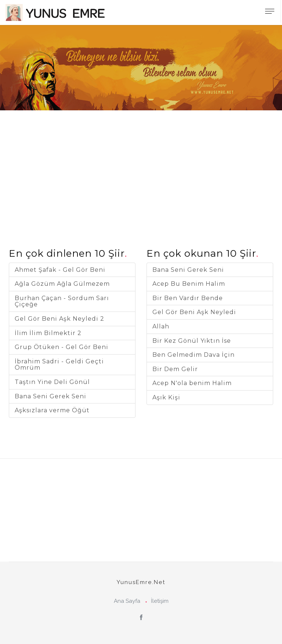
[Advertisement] (141, 162)
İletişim (160, 601)
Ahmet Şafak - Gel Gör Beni (60, 270)
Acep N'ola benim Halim (192, 383)
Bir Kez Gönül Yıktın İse (192, 341)
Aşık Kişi (166, 397)
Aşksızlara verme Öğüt (52, 410)
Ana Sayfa (127, 601)
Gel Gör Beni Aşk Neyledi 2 (59, 319)
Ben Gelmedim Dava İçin (194, 355)
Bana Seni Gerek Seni (50, 396)
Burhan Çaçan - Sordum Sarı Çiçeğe (62, 301)
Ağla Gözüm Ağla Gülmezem (62, 284)
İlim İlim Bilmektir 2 (48, 333)
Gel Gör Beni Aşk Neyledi (194, 312)
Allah (161, 326)
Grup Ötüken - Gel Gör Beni (62, 347)
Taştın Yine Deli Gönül (52, 382)
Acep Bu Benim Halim (189, 284)
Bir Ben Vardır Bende (188, 298)
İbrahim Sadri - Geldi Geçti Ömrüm (59, 365)
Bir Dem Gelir (175, 369)
